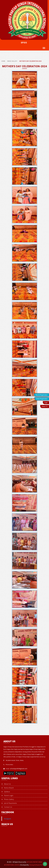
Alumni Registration (42, 395)
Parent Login (7, 795)
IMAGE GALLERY (12, 61)
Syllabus (6, 792)
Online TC (45, 406)
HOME (3, 61)
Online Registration (42, 399)
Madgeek (7, 819)
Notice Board (8, 788)
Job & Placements (9, 803)
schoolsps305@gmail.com (19, 769)
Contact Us (7, 807)
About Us (6, 784)
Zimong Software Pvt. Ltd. (37, 865)
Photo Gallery (8, 799)
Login (46, 403)
